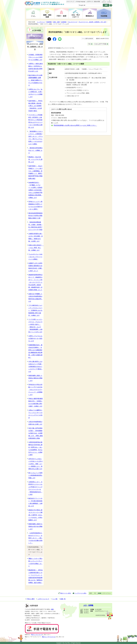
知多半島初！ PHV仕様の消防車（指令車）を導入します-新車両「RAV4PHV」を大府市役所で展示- (35, 106)
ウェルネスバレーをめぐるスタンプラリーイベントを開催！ (35, 257)
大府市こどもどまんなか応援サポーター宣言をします (35, 338)
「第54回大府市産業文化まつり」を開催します (35, 150)
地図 (52, 609)
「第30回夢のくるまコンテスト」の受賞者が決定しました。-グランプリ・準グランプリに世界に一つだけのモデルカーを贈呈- (36, 138)
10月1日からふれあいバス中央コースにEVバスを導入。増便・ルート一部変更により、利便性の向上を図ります (36, 464)
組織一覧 (63, 599)
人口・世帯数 (88, 605)
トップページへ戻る (80, 593)
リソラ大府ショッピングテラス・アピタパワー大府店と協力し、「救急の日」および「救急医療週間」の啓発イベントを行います (35, 326)
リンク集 (55, 599)
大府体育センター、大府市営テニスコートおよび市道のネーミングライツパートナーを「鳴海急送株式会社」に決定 (35, 488)
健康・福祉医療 (47, 16)
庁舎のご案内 (31, 599)
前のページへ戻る (66, 593)
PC (95, 593)
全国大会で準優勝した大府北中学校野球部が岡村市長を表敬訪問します (35, 298)
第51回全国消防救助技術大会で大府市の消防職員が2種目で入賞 (35, 216)
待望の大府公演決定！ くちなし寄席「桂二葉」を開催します (36, 248)
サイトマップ (71, 2)
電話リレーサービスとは (49, 637)
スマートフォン (107, 593)
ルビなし (109, 2)
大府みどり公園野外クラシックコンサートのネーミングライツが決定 (35, 414)
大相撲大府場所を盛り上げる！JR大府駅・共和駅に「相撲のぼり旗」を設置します (36, 237)
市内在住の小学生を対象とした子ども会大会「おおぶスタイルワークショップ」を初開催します (35, 390)
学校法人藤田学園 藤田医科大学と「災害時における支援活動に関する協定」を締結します (36, 402)
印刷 (89, 44)
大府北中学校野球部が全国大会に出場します (35, 423)
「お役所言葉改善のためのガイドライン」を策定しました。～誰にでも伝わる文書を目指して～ (35, 538)
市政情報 (104, 16)
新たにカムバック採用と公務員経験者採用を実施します (35, 475)
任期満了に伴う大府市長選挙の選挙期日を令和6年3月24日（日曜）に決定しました (36, 267)
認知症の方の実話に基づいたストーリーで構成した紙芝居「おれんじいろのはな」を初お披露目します (35, 515)
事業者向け (90, 16)
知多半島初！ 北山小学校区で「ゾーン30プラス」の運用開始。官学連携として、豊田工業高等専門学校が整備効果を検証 (35, 172)
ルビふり (104, 2)
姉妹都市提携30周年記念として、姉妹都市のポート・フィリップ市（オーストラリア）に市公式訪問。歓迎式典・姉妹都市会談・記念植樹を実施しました (35, 282)
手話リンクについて (36, 635)
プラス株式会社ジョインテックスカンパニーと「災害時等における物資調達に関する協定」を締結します (35, 310)
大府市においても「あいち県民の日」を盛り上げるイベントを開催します (35, 93)
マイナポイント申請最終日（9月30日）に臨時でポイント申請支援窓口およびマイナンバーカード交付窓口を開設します (35, 121)
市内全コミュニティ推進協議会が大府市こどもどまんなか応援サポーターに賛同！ (35, 205)
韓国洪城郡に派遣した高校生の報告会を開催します (35, 378)
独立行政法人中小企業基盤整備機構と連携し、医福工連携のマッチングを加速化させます (35, 80)
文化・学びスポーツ (76, 16)
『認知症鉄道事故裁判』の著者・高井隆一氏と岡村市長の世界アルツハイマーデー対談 (35, 226)
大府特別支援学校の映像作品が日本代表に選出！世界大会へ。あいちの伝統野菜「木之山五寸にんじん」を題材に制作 (35, 448)
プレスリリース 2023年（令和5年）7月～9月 (92, 22)
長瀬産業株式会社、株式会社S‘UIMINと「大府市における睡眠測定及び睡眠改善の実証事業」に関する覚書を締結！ (35, 351)
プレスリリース (72, 22)
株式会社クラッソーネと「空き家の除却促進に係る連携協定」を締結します (35, 502)
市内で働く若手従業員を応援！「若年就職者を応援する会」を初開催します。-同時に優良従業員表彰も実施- (36, 433)
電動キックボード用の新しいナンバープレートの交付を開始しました (35, 562)
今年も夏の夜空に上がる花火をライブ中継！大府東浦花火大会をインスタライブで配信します (35, 367)
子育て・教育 (61, 16)
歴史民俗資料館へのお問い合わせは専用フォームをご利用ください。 (75, 125)
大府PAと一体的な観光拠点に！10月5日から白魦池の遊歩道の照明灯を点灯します (36, 67)
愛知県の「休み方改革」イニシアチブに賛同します (35, 159)
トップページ (41, 22)
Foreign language (81, 2)
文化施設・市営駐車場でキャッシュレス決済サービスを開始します (35, 57)
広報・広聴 (56, 22)
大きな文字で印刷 (100, 44)
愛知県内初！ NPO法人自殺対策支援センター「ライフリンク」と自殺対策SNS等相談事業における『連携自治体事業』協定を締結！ (36, 576)
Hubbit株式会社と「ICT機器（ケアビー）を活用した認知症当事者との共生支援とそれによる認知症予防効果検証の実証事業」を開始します (35, 190)
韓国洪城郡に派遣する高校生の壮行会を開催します (35, 526)
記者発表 (64, 22)
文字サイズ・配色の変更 (94, 2)
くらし (33, 16)
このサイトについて (43, 599)
